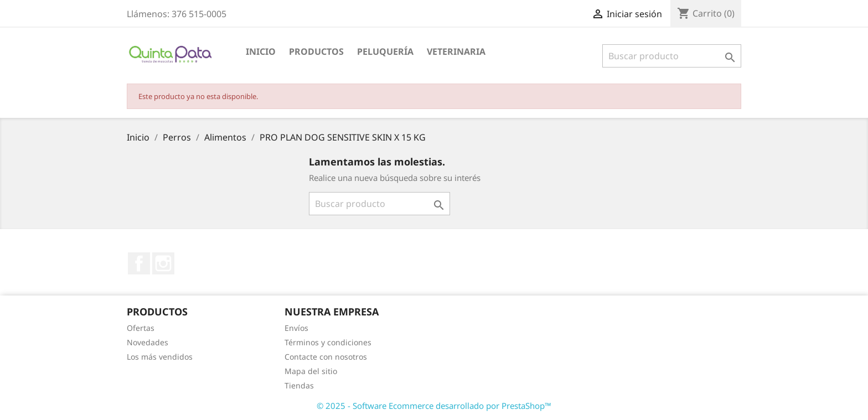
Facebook (139, 263)
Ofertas (141, 328)
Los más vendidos (160, 357)
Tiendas (299, 385)
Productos (316, 51)
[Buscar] (672, 56)
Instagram (163, 263)
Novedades (148, 342)
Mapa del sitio (311, 371)
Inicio (261, 51)
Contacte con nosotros (326, 357)
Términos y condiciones (328, 342)
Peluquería (385, 51)
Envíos (296, 328)
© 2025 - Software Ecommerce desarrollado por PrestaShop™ (434, 406)
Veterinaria (456, 51)
